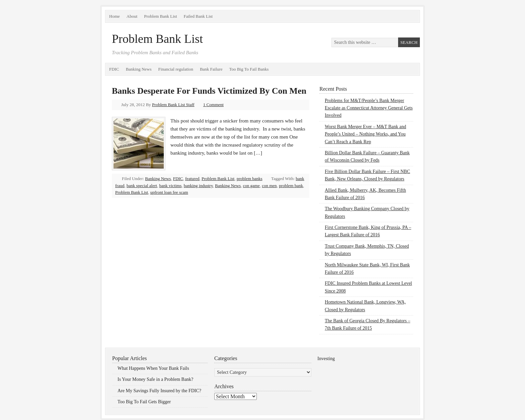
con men (269, 186)
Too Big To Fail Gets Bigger (144, 402)
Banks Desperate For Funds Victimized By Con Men (209, 91)
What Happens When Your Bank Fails (153, 368)
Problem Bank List (160, 16)
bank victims (170, 186)
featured (192, 179)
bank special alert (142, 186)
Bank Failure (211, 69)
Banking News (139, 69)
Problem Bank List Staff (173, 105)
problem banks (250, 179)
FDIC (114, 69)
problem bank (291, 186)
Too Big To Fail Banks (249, 69)
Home (115, 16)
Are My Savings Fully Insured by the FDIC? (159, 391)
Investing (326, 359)
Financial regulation (176, 69)
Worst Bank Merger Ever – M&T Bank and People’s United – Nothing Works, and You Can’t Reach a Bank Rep (365, 134)
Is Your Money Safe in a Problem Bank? (155, 379)
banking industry (198, 186)
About (132, 16)
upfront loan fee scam (169, 192)
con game (251, 186)
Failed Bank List (198, 16)
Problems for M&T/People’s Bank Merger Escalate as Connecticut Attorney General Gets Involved (369, 108)
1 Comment (213, 105)
